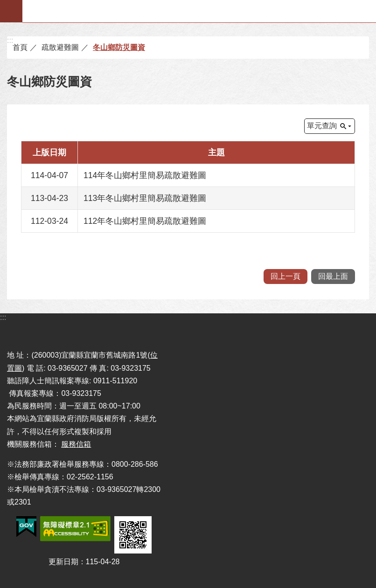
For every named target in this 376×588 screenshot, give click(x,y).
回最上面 (333, 276)
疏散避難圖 (60, 47)
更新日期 (63, 562)
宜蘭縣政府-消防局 (199, 11)
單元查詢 (322, 126)
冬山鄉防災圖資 (119, 47)
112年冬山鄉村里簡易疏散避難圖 (145, 221)
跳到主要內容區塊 (5, 5)
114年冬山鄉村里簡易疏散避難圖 (145, 175)
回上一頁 (285, 276)
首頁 (20, 47)
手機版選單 (11, 11)
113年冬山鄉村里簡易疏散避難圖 (145, 198)
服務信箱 (76, 444)
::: (10, 40)
